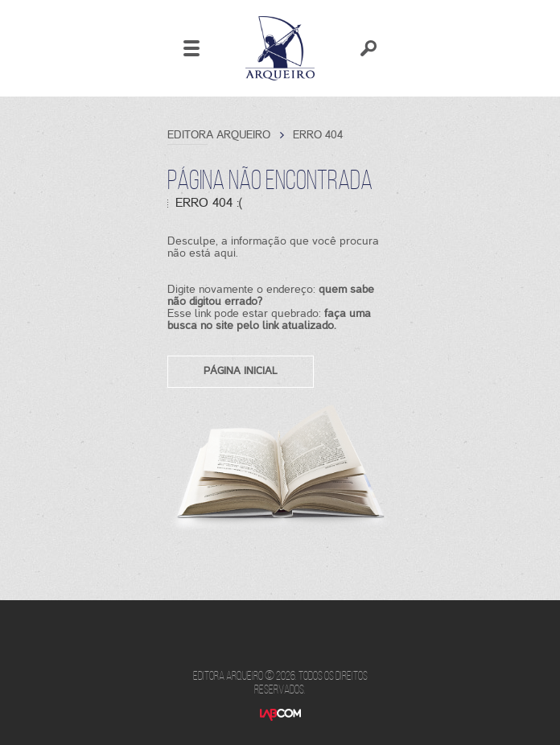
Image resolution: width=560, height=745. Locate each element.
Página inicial (241, 370)
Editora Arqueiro (280, 48)
